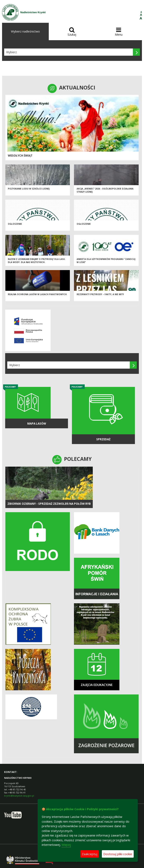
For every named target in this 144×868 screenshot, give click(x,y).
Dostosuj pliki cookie (118, 854)
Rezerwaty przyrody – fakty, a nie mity (100, 294)
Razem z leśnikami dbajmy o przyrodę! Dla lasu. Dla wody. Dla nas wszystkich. (37, 261)
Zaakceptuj (90, 854)
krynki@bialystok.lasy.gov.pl (19, 796)
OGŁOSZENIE (15, 224)
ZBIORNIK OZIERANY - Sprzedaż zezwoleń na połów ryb (49, 504)
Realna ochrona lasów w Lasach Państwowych (37, 294)
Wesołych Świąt (20, 156)
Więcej (66, 845)
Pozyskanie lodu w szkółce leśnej (29, 189)
